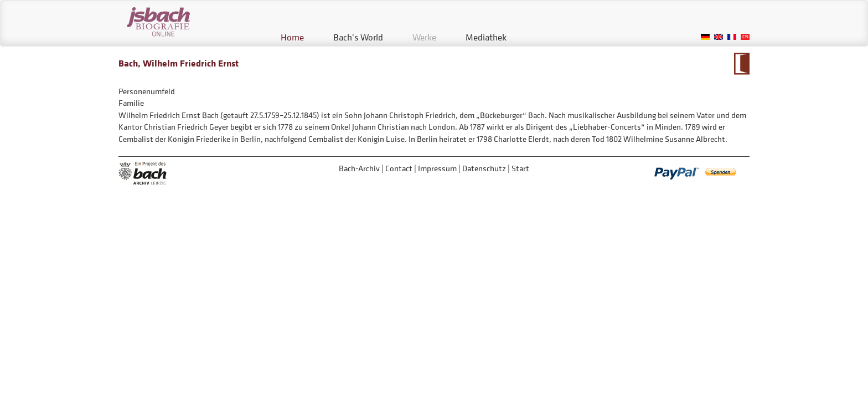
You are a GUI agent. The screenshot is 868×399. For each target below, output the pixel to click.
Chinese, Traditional (745, 37)
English (719, 37)
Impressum (437, 168)
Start (520, 168)
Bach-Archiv (359, 168)
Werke (424, 37)
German (705, 37)
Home (292, 37)
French (732, 37)
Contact (399, 168)
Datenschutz (484, 168)
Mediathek (486, 37)
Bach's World (358, 37)
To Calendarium (742, 64)
